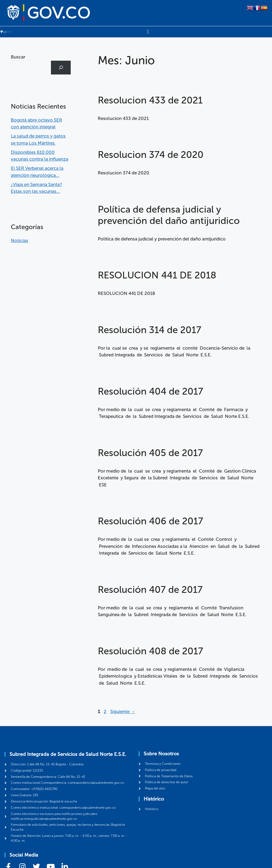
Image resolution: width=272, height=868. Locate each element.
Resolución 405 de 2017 (150, 453)
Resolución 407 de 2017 (150, 590)
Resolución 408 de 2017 (150, 651)
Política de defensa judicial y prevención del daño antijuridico (169, 215)
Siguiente (123, 711)
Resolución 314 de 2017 (150, 330)
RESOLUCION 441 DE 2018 (157, 275)
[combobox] (30, 68)
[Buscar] (61, 68)
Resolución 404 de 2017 (150, 391)
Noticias (20, 240)
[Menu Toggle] (148, 32)
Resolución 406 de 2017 (150, 521)
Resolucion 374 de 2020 (151, 155)
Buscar (18, 57)
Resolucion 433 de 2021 (150, 100)
